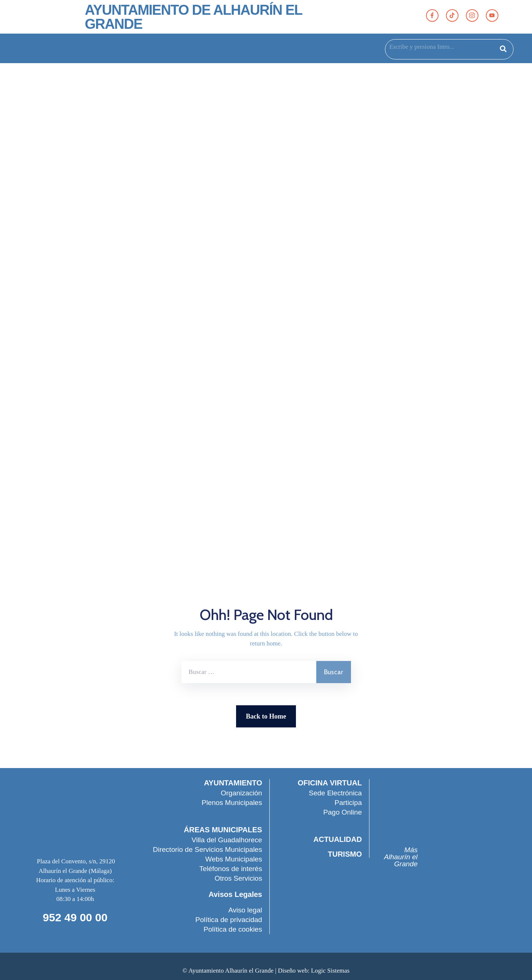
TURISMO (344, 854)
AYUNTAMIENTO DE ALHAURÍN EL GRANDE (193, 17)
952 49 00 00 (75, 917)
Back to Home (266, 716)
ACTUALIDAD (337, 839)
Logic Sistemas (330, 971)
